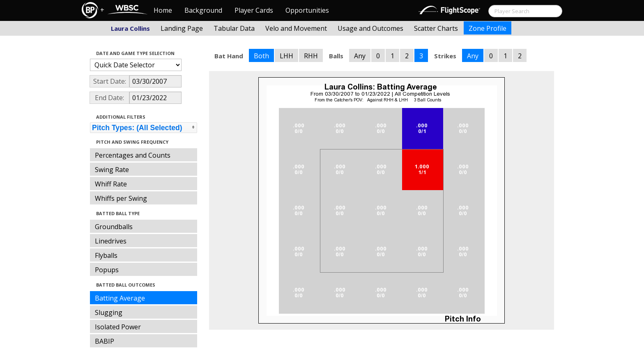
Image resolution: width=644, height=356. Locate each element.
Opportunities (307, 10)
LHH (286, 56)
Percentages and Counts (133, 155)
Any (360, 56)
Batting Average (120, 298)
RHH (311, 56)
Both (261, 56)
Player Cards (254, 10)
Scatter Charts (436, 28)
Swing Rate (112, 170)
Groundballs (114, 227)
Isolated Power (118, 327)
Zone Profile (488, 28)
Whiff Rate (111, 184)
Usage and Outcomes (370, 28)
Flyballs (106, 255)
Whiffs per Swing (121, 198)
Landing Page (182, 28)
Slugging (109, 312)
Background (203, 10)
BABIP (105, 341)
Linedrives (111, 241)
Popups (107, 270)
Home (163, 10)
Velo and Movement (296, 28)
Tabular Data (234, 28)
